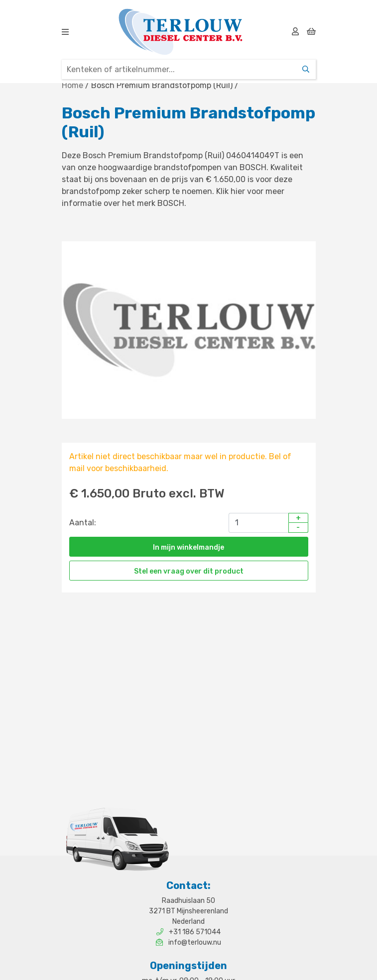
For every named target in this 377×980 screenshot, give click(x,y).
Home (72, 85)
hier (238, 191)
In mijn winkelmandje (188, 547)
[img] (65, 32)
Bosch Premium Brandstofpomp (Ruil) (162, 85)
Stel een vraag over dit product (189, 571)
